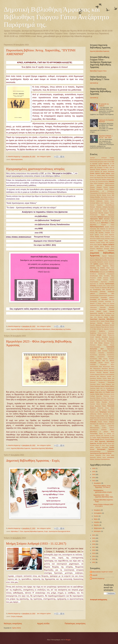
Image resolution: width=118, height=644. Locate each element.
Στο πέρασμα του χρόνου (104, 424)
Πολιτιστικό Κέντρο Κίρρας (106, 408)
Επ (101, 288)
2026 (94, 468)
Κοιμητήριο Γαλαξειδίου (97, 353)
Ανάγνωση (99, 201)
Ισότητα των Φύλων (96, 339)
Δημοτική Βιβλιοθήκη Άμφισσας (21, 329)
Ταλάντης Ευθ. (100, 436)
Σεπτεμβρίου (98, 513)
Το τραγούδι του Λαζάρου (104, 105)
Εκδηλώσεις (94, 272)
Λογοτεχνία (103, 365)
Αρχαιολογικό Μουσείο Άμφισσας (104, 211)
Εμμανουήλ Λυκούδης (108, 282)
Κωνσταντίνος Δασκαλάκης (98, 355)
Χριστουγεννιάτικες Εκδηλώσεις (102, 451)
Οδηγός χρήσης (107, 380)
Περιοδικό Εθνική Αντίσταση (98, 404)
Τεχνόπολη (107, 436)
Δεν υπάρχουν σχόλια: (44, 157)
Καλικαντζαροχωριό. (95, 347)
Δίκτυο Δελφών (105, 247)
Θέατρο (107, 321)
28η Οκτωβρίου (98, 168)
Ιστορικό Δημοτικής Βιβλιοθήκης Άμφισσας (102, 337)
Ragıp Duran (98, 179)
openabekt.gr (94, 83)
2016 (94, 550)
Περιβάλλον (106, 400)
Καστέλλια (105, 351)
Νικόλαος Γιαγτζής (102, 378)
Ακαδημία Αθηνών (105, 199)
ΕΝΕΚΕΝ (92, 266)
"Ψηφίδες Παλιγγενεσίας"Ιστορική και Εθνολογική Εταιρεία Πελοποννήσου (102, 160)
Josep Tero (105, 175)
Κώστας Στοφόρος (95, 361)
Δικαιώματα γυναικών (103, 262)
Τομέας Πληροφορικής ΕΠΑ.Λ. (105, 438)
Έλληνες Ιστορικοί (96, 187)
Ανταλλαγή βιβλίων (95, 203)
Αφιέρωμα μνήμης (109, 217)
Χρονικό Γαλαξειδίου (96, 455)
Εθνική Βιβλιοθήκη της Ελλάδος (61, 329)
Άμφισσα (111, 181)
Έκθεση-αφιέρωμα (110, 185)
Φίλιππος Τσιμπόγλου (105, 440)
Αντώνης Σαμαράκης (96, 205)
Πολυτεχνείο (111, 410)
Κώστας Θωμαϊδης (109, 359)
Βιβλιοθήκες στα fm (95, 223)
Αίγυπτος (99, 195)
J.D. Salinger (98, 175)
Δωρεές (101, 264)
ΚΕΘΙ (96, 343)
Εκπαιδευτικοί (94, 276)
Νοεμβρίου (97, 510)
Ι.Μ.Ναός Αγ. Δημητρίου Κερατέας (105, 329)
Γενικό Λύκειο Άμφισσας (107, 235)
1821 (113, 162)
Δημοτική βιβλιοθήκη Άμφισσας (100, 51)
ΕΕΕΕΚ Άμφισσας (109, 264)
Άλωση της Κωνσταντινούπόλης (100, 181)
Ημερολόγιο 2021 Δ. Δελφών (97, 321)
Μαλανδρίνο (105, 369)
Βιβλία (101, 219)
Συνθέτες (104, 428)
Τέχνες (101, 434)
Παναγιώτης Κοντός (109, 394)
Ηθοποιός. (98, 315)
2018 (94, 544)
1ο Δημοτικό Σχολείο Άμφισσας (100, 164)
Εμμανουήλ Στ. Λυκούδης (97, 284)
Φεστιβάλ (99, 443)
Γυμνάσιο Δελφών (100, 243)
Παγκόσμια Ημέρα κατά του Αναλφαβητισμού (102, 388)
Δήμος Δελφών (109, 244)
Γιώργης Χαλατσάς (105, 239)
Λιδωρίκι (101, 363)
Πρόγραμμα (103, 412)
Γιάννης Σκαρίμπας (105, 237)
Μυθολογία (93, 376)
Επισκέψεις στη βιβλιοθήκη (99, 299)
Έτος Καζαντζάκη (102, 193)
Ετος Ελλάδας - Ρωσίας (103, 305)
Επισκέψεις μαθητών (107, 297)
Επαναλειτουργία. (94, 298)
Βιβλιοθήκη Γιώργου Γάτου (98, 71)
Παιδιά (108, 392)
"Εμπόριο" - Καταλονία (98, 158)
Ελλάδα (100, 278)
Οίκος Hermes (99, 380)
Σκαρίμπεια (93, 418)
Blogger (68, 640)
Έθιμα (92, 183)
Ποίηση (104, 406)
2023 (94, 478)
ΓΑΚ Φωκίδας (100, 233)
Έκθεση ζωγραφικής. (99, 183)
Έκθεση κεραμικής (110, 183)
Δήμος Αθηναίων (98, 245)
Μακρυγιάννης (97, 369)
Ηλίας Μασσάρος (106, 315)
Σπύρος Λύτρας (103, 422)
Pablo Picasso (107, 177)
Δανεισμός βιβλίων (109, 249)
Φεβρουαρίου (98, 528)
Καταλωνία (112, 351)
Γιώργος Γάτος (103, 241)
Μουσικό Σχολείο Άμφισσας (107, 374)
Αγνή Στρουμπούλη (95, 199)
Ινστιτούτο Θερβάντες (98, 331)
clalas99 (95, 575)
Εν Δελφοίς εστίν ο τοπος (103, 286)
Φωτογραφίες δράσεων (106, 449)
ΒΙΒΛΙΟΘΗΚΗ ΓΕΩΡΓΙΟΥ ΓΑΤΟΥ (102, 572)
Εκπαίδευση (93, 274)
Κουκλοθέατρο (111, 353)
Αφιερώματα (94, 219)
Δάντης (92, 245)
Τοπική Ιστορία (95, 439)
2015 (94, 553)
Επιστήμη (112, 300)
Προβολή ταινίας (94, 412)
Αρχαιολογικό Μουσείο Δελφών (99, 213)
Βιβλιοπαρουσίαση (17, 159)
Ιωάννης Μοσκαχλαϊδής (108, 341)
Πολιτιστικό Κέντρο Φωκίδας (98, 410)
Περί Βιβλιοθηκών (98, 400)
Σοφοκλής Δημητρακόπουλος (101, 420)
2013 (94, 559)
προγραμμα (98, 459)
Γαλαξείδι (107, 233)
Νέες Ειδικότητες (101, 376)
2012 (94, 562)
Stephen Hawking (106, 179)
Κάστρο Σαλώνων (104, 343)
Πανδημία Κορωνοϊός (96, 396)
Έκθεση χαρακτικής (96, 185)
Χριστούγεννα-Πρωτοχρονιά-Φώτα (59, 531)
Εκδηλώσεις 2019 (104, 272)
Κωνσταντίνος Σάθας (96, 359)
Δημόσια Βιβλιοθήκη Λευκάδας (99, 260)
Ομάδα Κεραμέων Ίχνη (108, 384)
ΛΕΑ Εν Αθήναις (108, 361)
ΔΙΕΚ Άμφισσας (110, 243)
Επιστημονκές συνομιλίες (97, 301)
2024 (94, 474)
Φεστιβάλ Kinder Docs (108, 443)
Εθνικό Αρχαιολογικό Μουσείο (104, 270)
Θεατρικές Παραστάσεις (102, 325)
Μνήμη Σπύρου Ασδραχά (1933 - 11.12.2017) (36, 543)
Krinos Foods (93, 177)
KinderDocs (111, 175)
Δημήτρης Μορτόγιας (106, 251)
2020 (94, 538)
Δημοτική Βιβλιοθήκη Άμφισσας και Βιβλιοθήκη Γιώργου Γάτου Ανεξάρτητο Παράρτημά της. (56, 17)
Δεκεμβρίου (98, 483)
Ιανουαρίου (97, 531)
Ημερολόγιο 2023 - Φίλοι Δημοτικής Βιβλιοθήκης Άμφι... (104, 496)
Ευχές (46, 531)
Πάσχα (92, 386)
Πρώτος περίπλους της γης (106, 414)
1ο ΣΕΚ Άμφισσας (102, 166)
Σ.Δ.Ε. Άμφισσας (110, 416)
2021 (94, 535)
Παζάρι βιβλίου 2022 (100, 392)
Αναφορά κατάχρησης (99, 599)
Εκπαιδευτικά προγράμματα (106, 274)
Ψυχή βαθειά (106, 455)
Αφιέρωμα (101, 217)
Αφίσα (103, 215)
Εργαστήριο (108, 301)
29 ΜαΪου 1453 (108, 168)
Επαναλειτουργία (94, 296)
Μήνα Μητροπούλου (105, 367)
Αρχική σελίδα (43, 624)
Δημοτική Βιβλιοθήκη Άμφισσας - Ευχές (33, 460)
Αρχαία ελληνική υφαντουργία (98, 209)
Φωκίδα (112, 447)
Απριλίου (97, 522)
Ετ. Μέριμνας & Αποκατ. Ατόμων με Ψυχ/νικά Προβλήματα (102, 303)
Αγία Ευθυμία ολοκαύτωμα (108, 197)
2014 (94, 556)
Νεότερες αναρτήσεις (13, 624)
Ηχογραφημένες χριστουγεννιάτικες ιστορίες (35, 169)
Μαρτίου (97, 525)
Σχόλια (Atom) (16, 628)
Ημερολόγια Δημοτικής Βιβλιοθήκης (42, 448)
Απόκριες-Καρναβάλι (108, 207)
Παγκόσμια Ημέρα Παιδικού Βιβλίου (104, 386)
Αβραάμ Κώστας (106, 195)
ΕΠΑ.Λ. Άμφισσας (102, 266)
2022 (94, 481)
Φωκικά (92, 449)
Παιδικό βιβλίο (99, 394)
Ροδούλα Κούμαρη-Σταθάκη (97, 416)
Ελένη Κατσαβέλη (104, 276)
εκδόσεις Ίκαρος (101, 457)
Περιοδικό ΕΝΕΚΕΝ (108, 402)
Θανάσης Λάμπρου (104, 323)
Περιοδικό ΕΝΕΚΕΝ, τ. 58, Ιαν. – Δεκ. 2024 (106, 137)
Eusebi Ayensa (95, 173)
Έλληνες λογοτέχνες (96, 189)
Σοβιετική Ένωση (101, 418)
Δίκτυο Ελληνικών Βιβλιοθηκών (41, 329)
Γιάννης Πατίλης (95, 237)
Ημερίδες (112, 317)
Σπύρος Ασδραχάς (17, 616)
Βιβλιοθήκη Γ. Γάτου (17, 531)
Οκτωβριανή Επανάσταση (106, 382)
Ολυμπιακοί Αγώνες (95, 384)
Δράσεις (96, 264)
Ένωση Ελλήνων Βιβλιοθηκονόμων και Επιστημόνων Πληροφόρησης (102, 191)
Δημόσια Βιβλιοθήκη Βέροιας (107, 258)
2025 (94, 472)
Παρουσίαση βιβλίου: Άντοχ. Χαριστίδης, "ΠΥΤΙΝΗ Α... (102, 486)
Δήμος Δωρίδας (94, 247)
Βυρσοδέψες (98, 231)
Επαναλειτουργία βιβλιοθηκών (107, 296)
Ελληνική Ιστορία (95, 280)
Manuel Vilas (100, 177)
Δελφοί (92, 251)
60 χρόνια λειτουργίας (107, 171)
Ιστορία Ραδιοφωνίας (108, 335)
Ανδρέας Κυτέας (109, 201)
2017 (94, 547)
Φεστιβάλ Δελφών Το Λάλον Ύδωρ (99, 445)
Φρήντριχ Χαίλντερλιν (102, 447)
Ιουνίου (96, 516)
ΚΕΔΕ (91, 343)
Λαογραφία (93, 363)
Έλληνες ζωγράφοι (109, 187)
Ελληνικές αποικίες (109, 278)
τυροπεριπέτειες (105, 459)
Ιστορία (99, 335)
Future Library (105, 173)
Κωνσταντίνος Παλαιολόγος (106, 357)
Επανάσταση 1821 (107, 294)
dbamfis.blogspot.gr (98, 578)
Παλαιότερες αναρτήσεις (75, 624)
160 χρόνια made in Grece (104, 162)
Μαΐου (96, 519)
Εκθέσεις (111, 272)
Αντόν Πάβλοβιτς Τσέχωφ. (107, 203)
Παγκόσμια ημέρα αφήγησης (98, 390)
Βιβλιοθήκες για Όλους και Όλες (105, 221)
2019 (94, 541)
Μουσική (106, 372)
